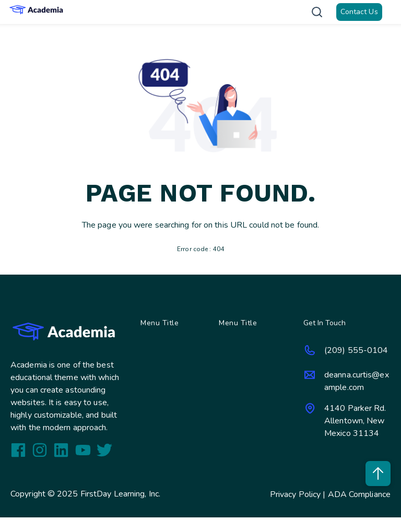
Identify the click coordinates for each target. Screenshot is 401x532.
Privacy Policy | (299, 494)
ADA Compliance (359, 494)
